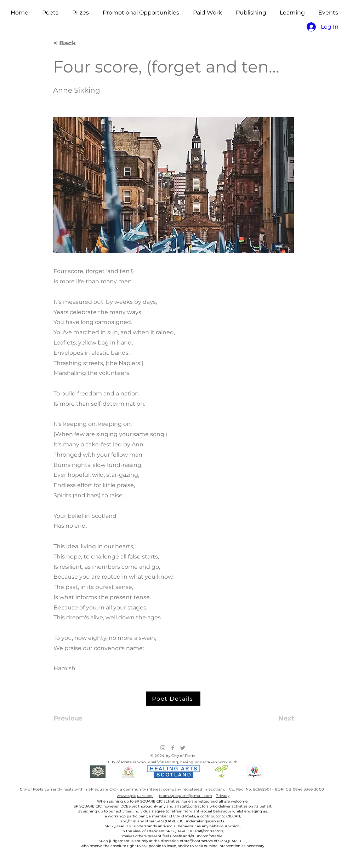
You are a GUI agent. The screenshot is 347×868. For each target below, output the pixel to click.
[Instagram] (163, 748)
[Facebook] (173, 748)
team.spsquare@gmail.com (186, 796)
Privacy (223, 796)
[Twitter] (183, 748)
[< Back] (77, 44)
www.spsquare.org (135, 796)
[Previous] (77, 718)
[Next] (277, 718)
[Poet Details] (173, 699)
